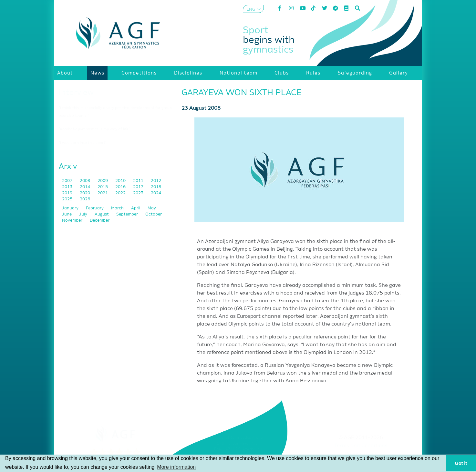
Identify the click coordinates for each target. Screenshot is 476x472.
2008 (85, 181)
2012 (156, 181)
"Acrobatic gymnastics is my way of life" (94, 129)
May (152, 208)
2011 (139, 181)
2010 (121, 181)
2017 (139, 187)
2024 (156, 193)
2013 (68, 187)
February (95, 208)
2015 (103, 187)
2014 (85, 187)
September (128, 214)
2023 (139, 193)
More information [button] (176, 467)
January (71, 208)
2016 (121, 187)
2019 (68, 193)
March (118, 208)
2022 (121, 193)
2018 (156, 187)
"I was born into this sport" (83, 143)
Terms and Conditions (361, 446)
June (67, 214)
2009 (103, 181)
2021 (103, 193)
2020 (85, 193)
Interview (76, 93)
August (102, 214)
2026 (85, 199)
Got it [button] (461, 463)
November (73, 221)
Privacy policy (361, 454)
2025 (68, 199)
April (136, 208)
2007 (68, 181)
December (100, 221)
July (84, 214)
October (154, 214)
